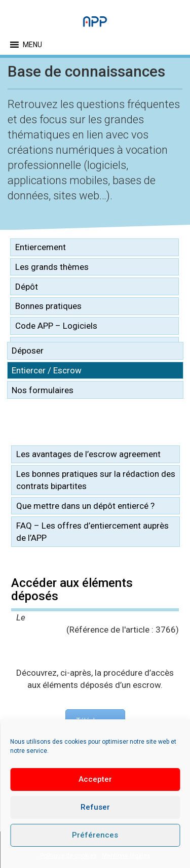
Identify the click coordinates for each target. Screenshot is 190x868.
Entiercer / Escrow (47, 370)
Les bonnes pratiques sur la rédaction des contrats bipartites (96, 480)
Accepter (95, 779)
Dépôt (27, 287)
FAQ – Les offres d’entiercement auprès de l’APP (92, 532)
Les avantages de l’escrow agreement (88, 454)
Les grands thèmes (52, 267)
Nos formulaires (43, 390)
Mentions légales (126, 856)
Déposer (28, 351)
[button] (32, 45)
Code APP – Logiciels (56, 326)
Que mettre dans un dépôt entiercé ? (85, 506)
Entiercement (41, 247)
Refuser (95, 807)
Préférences (95, 835)
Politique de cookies (68, 856)
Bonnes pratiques (48, 306)
